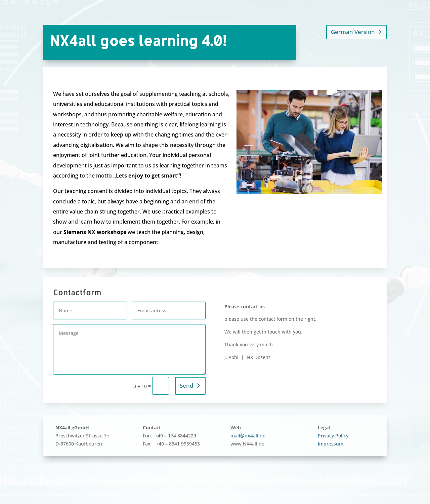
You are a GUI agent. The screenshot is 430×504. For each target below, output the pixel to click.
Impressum (331, 444)
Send (187, 385)
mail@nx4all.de (248, 436)
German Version (353, 32)
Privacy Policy (333, 436)
